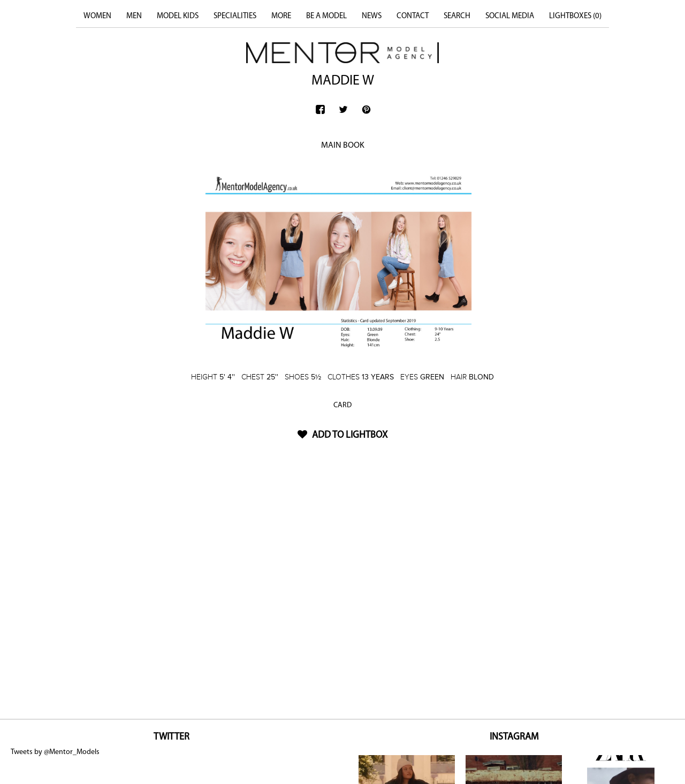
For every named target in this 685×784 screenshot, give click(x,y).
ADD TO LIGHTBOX (342, 435)
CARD (342, 405)
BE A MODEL (326, 16)
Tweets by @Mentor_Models (55, 752)
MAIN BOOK (343, 146)
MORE (281, 16)
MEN (134, 16)
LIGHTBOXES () (575, 16)
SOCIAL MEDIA (510, 16)
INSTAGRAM (514, 737)
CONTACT (413, 16)
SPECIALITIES (235, 16)
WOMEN (97, 16)
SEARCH (457, 16)
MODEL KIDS (178, 16)
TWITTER (172, 737)
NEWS (372, 16)
